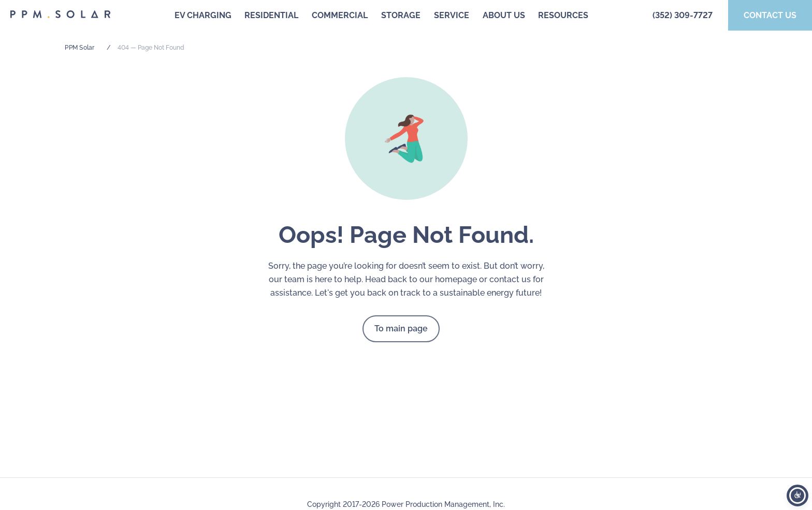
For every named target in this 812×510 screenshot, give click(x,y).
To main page (401, 329)
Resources (563, 15)
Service (452, 15)
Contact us (770, 15)
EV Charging (203, 15)
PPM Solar (79, 48)
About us (504, 15)
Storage (401, 15)
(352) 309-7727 (683, 15)
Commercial (340, 15)
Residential (271, 15)
